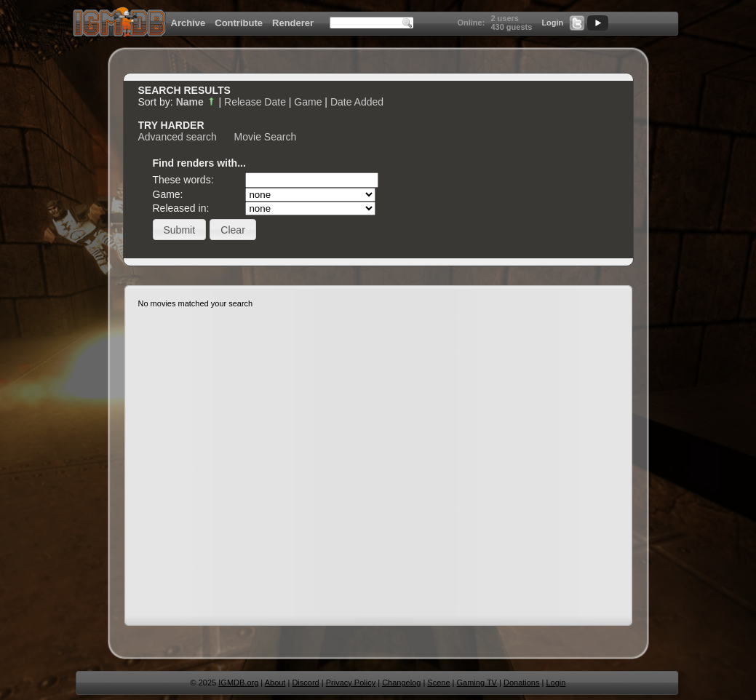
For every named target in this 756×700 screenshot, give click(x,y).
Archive (188, 23)
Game (308, 102)
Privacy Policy (351, 683)
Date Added (357, 102)
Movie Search (266, 137)
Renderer (293, 23)
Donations (522, 683)
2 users (505, 18)
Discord (305, 683)
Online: (471, 23)
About (275, 683)
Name (196, 102)
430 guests (511, 27)
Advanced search (178, 137)
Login (552, 23)
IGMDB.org (238, 683)
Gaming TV (477, 683)
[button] (180, 230)
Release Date (255, 102)
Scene (438, 683)
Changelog (401, 683)
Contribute (239, 23)
